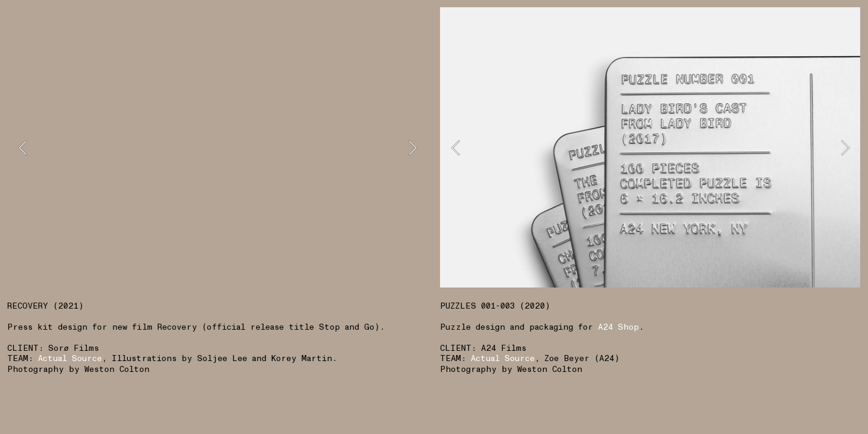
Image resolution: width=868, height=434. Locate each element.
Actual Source (503, 358)
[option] (217, 147)
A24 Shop (618, 327)
